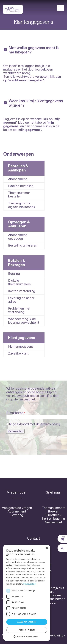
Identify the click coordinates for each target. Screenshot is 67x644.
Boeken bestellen (21, 186)
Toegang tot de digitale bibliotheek (22, 205)
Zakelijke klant (18, 353)
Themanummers (54, 508)
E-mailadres (15, 413)
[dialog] (27, 593)
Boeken (54, 511)
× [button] (47, 548)
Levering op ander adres (21, 300)
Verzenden (15, 431)
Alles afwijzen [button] (27, 630)
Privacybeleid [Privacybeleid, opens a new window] (30, 584)
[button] (27, 636)
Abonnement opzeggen (17, 237)
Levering (17, 515)
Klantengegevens (21, 347)
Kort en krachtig (54, 519)
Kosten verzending (22, 291)
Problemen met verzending (19, 310)
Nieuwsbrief (53, 522)
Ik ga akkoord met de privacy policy (35, 424)
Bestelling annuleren (23, 245)
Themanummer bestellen (19, 195)
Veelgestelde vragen (17, 508)
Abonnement (17, 179)
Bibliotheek (53, 515)
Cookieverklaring (51, 635)
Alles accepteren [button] (27, 622)
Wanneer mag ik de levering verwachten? (24, 321)
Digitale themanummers (19, 282)
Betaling (14, 274)
